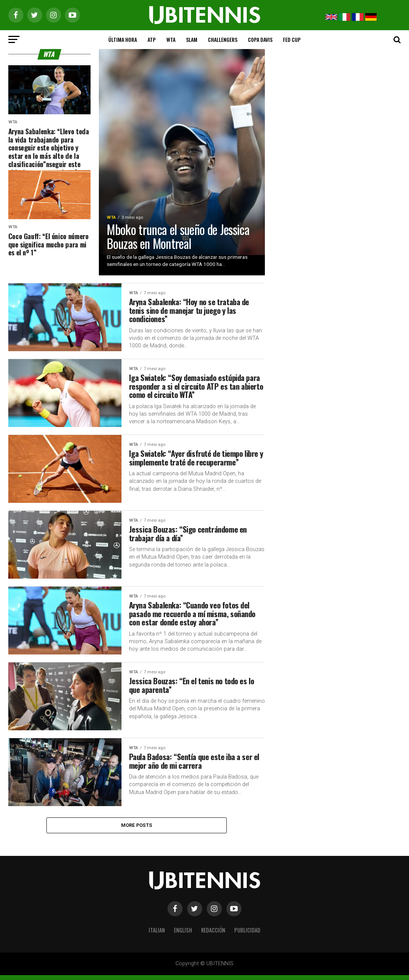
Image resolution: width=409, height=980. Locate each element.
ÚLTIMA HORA (123, 39)
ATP (152, 39)
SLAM (192, 39)
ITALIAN (157, 935)
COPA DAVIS (260, 39)
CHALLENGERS (223, 39)
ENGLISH (183, 935)
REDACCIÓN (213, 935)
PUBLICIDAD (247, 935)
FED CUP (292, 39)
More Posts (137, 829)
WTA (171, 39)
